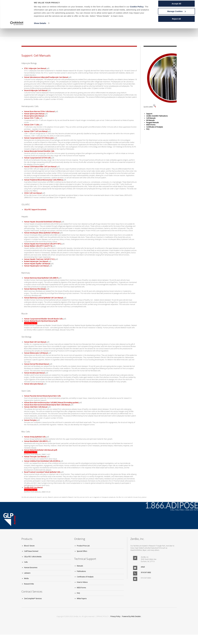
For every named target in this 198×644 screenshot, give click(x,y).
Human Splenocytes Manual (34, 114)
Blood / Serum (29, 546)
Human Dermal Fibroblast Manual (36, 364)
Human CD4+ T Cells (31, 125)
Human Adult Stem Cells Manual (36, 407)
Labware (27, 573)
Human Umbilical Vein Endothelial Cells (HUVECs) (42, 461)
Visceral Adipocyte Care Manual (36, 90)
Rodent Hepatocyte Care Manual (36, 261)
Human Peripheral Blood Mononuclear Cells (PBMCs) (43, 180)
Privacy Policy (115, 616)
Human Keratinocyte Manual (34, 373)
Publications (81, 571)
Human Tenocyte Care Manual (35, 457)
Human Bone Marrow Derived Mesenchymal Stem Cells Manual (47, 405)
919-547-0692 (146, 572)
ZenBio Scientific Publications (157, 116)
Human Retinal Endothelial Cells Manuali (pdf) (41, 450)
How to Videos (82, 582)
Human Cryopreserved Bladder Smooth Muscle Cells (43, 319)
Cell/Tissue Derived (31, 551)
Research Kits (29, 584)
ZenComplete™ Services (33, 599)
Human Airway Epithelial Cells (35, 437)
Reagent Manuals (152, 123)
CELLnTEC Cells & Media (33, 557)
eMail (143, 567)
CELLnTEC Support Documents (35, 210)
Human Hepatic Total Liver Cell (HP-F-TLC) (39, 259)
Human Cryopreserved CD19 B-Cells (37, 158)
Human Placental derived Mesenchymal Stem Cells (42, 396)
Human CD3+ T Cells (31, 118)
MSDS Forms (151, 125)
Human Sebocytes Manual (33, 384)
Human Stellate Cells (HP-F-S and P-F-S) (38, 246)
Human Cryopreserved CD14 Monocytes (39, 138)
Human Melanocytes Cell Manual (36, 353)
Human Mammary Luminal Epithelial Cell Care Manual (43, 298)
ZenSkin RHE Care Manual (33, 488)
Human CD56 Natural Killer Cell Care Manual (40, 167)
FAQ (148, 129)
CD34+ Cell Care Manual (33, 193)
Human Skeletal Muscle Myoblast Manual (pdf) (41, 321)
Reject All (176, 22)
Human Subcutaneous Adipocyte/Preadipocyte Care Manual (46, 77)
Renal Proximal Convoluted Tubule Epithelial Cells (42, 472)
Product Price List (83, 546)
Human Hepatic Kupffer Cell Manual (37, 264)
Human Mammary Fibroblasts (35, 289)
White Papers (82, 599)
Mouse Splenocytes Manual (34, 116)
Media (26, 578)
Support (149, 114)
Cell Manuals (151, 118)
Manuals (80, 566)
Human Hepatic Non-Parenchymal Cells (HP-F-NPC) (43, 244)
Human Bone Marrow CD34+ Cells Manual (39, 111)
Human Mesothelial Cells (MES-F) (36, 441)
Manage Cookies (177, 14)
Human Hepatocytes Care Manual (36, 266)
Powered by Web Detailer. (132, 616)
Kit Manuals (150, 120)
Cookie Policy (137, 9)
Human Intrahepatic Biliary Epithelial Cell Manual (42, 233)
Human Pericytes (30, 420)
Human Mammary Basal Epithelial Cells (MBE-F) (41, 278)
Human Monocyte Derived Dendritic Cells (39, 151)
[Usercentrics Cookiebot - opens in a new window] (17, 26)
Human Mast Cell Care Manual (35, 342)
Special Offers (82, 551)
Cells (26, 562)
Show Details (40, 26)
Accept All (176, 6)
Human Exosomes (31, 568)
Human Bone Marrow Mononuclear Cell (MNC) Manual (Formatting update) (51, 403)
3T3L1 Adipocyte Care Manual (35, 68)
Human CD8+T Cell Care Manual (36, 131)
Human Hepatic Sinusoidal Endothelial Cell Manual (42, 222)
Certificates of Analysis (155, 127)
